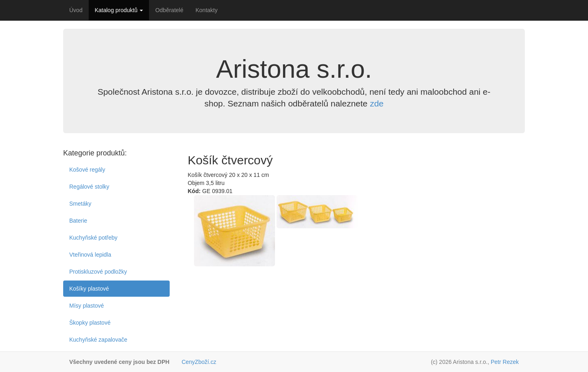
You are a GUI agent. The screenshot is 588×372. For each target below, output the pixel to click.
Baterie (78, 221)
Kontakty (207, 10)
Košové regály (87, 170)
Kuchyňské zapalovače (98, 340)
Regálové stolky (89, 187)
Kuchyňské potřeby (93, 238)
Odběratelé (169, 10)
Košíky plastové (89, 289)
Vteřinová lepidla (90, 255)
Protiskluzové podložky (98, 272)
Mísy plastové (87, 306)
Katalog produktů (119, 10)
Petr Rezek (505, 362)
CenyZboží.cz (199, 362)
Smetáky (80, 204)
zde (377, 103)
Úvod (76, 10)
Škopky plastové (90, 323)
